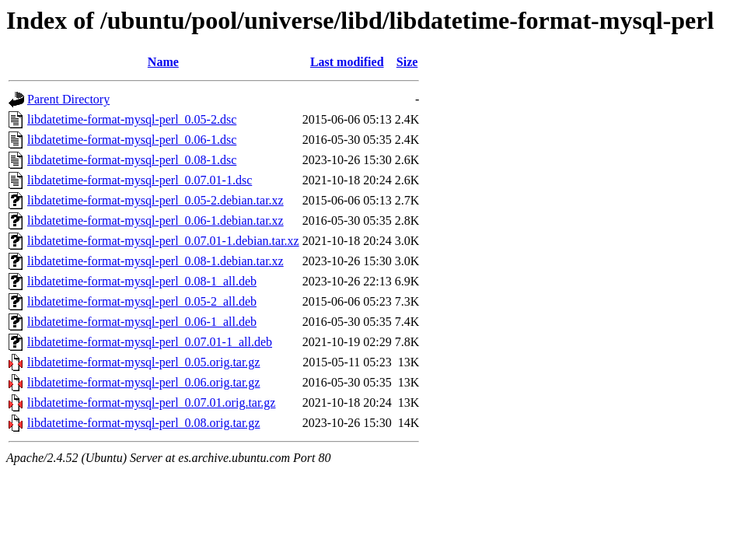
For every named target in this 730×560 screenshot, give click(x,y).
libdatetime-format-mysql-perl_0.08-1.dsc (132, 160)
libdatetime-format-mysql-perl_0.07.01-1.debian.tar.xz (163, 241)
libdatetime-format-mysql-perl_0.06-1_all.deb (142, 322)
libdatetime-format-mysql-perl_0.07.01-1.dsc (140, 180)
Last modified (347, 62)
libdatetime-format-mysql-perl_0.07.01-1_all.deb (150, 342)
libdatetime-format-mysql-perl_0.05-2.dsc (132, 119)
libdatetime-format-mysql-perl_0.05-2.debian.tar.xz (155, 200)
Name (163, 62)
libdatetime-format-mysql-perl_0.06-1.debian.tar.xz (155, 220)
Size (407, 62)
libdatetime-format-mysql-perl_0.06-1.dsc (132, 140)
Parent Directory (68, 99)
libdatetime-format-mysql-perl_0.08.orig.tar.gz (143, 423)
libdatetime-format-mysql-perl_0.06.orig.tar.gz (143, 382)
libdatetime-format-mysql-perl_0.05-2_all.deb (142, 301)
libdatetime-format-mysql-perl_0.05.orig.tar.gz (143, 362)
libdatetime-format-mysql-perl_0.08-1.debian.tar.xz (155, 261)
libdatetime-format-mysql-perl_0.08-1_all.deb (142, 281)
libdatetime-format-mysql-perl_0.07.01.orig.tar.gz (151, 402)
